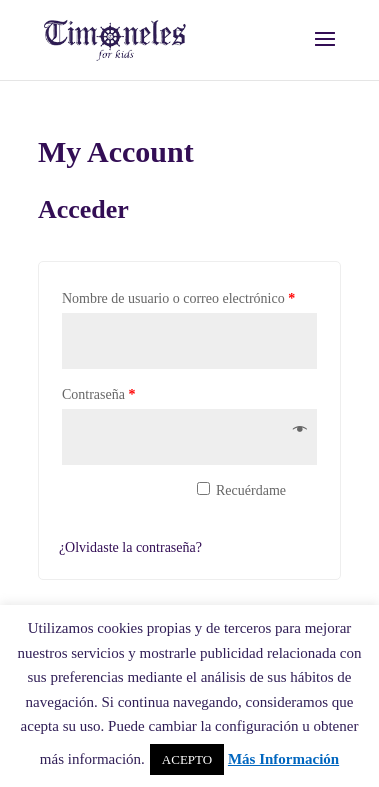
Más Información (283, 759)
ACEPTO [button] (187, 759)
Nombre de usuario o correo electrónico (178, 298)
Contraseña (98, 394)
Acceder (117, 502)
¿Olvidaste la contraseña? (130, 547)
